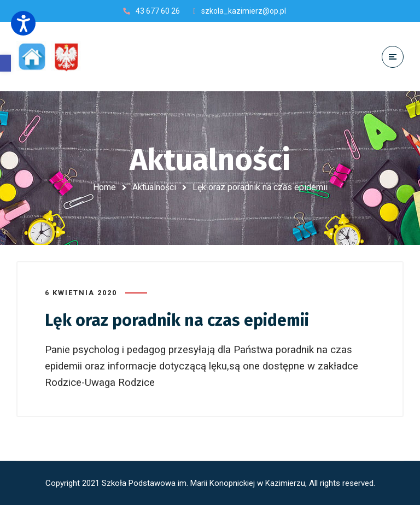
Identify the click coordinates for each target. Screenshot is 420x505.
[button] (5, 63)
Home (104, 187)
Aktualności (154, 187)
